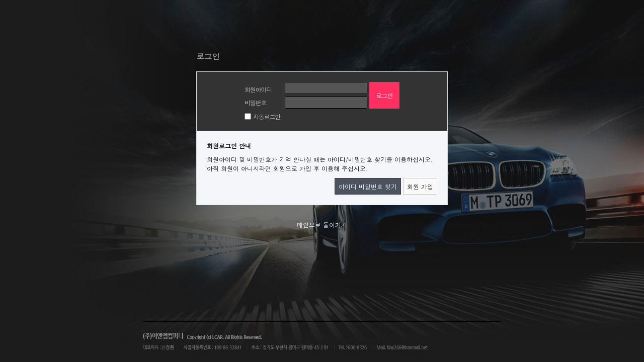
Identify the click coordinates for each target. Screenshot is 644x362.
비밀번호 (255, 102)
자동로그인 (267, 116)
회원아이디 (258, 89)
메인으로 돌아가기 (322, 224)
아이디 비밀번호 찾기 (368, 186)
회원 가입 (420, 186)
